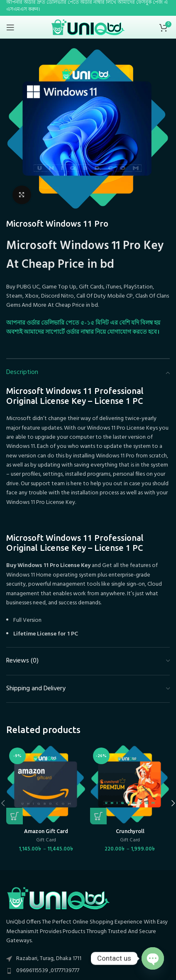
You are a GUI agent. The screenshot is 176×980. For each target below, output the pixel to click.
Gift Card (46, 840)
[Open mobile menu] (10, 27)
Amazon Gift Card (46, 831)
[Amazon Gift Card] (46, 784)
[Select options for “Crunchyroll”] (98, 816)
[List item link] (88, 971)
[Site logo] (88, 27)
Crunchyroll (130, 831)
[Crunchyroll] (130, 784)
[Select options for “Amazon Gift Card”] (15, 816)
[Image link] (58, 898)
